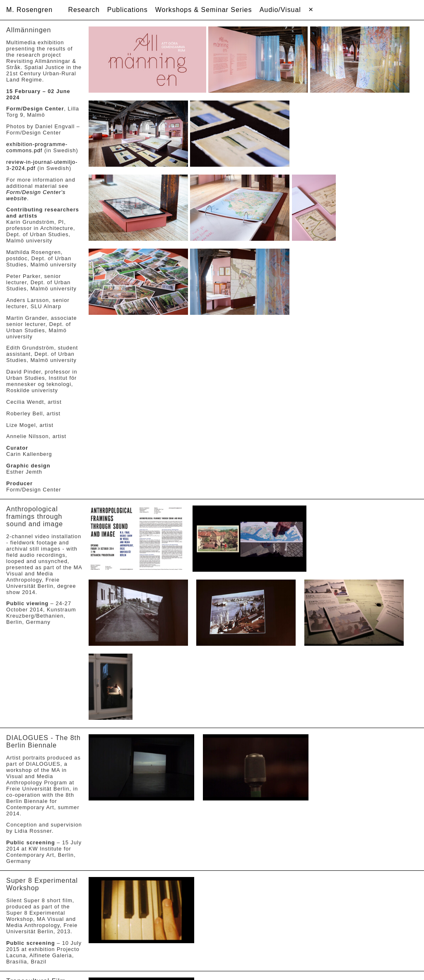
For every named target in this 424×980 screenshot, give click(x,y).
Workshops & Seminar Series (204, 10)
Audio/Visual (280, 10)
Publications (128, 10)
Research (84, 10)
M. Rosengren (29, 10)
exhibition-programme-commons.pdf (37, 147)
